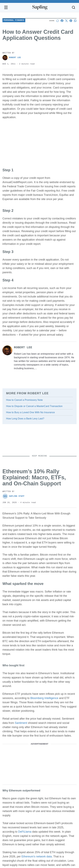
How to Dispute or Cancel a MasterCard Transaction (34, 406)
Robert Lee (12, 58)
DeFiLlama (25, 832)
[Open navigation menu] (6, 7)
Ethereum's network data (37, 857)
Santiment (21, 723)
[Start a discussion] (58, 21)
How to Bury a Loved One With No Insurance (30, 412)
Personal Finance (14, 20)
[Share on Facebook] (62, 21)
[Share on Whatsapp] (75, 21)
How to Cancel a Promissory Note (24, 400)
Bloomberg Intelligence (44, 698)
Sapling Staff (13, 496)
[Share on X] (66, 21)
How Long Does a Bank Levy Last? (25, 419)
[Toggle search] (74, 7)
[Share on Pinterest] (71, 21)
